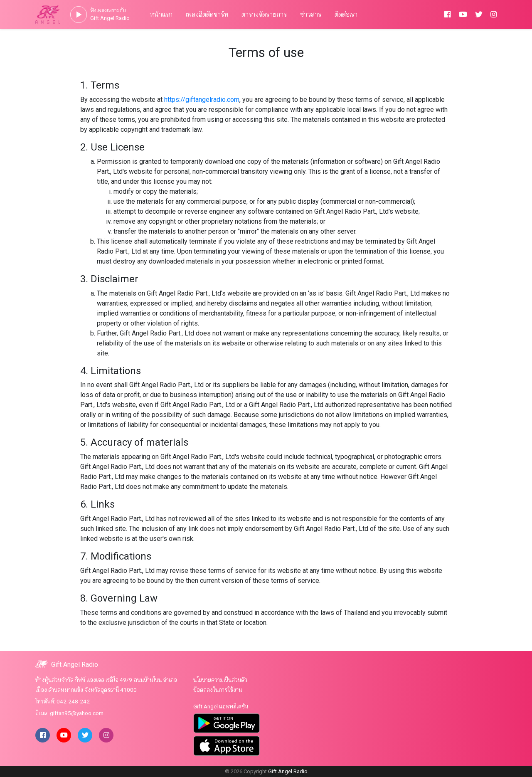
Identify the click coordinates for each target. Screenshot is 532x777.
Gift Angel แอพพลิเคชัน (221, 706)
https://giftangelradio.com (202, 100)
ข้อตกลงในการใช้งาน (218, 690)
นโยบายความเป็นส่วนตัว (220, 680)
